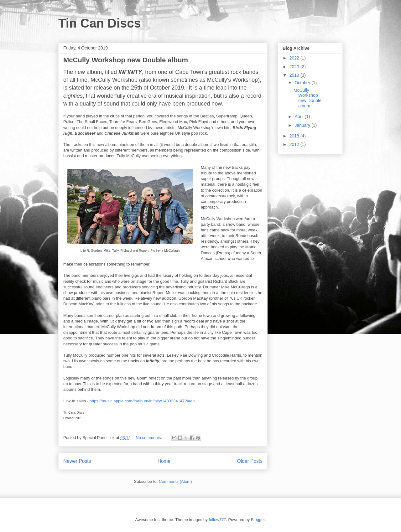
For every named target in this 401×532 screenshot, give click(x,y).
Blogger (258, 520)
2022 (295, 58)
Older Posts (250, 461)
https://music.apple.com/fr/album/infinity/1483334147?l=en (142, 401)
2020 (295, 67)
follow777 (217, 520)
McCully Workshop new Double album (126, 60)
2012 (295, 144)
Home (164, 461)
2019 (295, 75)
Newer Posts (77, 461)
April (299, 116)
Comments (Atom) (175, 481)
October (303, 83)
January (303, 125)
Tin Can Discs (100, 23)
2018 (295, 136)
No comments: (149, 438)
